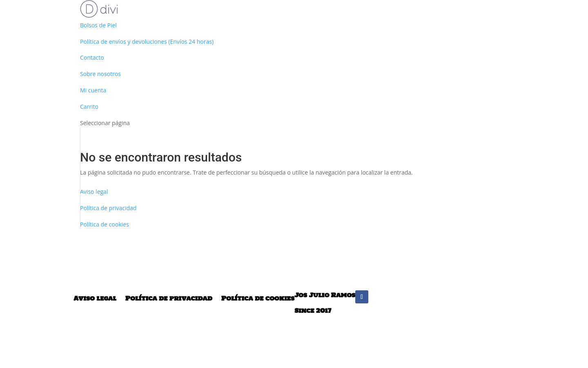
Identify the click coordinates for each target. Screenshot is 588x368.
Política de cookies (258, 298)
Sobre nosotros (100, 74)
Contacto (92, 57)
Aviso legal (94, 192)
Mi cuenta (93, 90)
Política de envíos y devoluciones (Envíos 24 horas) (147, 42)
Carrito (89, 107)
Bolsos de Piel (98, 25)
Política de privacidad (108, 208)
